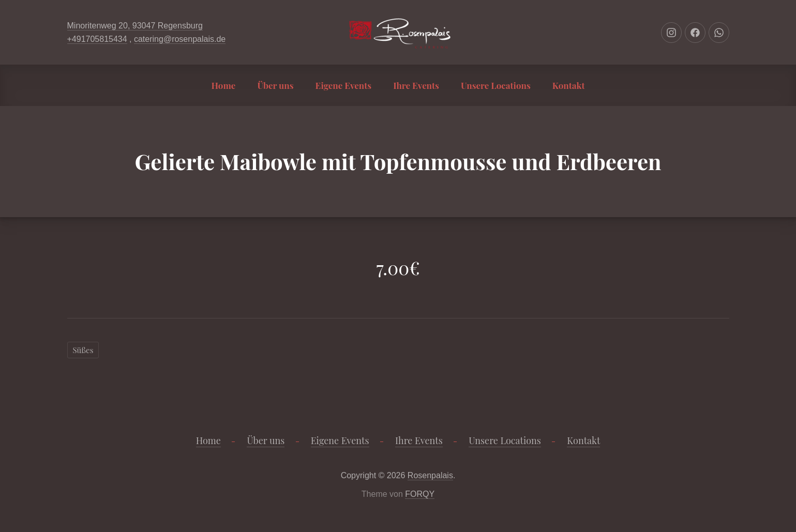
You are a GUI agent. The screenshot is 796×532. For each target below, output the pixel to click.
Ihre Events (416, 85)
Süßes (83, 350)
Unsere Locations (496, 85)
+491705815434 (97, 39)
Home (224, 85)
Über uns (275, 85)
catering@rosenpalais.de (180, 39)
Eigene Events (344, 85)
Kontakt (569, 85)
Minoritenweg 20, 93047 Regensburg (135, 26)
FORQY (420, 494)
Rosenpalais (430, 475)
